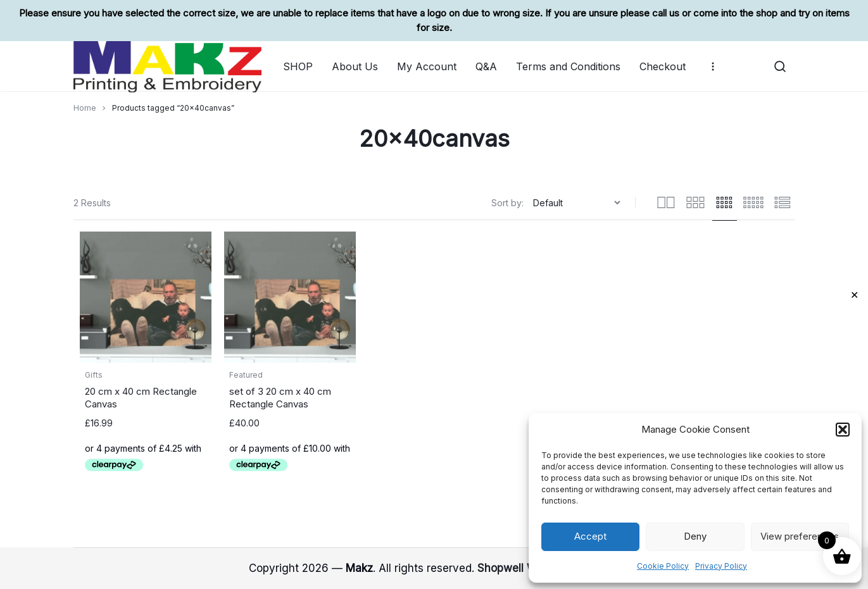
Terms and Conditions (568, 66)
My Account (427, 66)
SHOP (298, 66)
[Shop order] (578, 203)
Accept (590, 536)
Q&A (486, 66)
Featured (246, 375)
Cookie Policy (663, 566)
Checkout (663, 66)
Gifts (94, 375)
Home (85, 108)
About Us (355, 66)
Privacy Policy (721, 566)
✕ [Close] (854, 295)
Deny (695, 536)
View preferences (800, 536)
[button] (843, 430)
